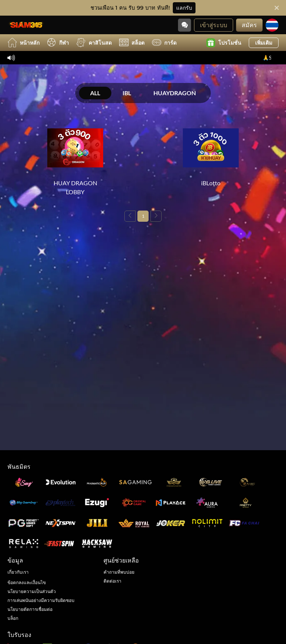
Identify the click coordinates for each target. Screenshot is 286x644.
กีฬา (58, 43)
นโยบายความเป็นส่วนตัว (32, 591)
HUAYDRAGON (175, 93)
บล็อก (13, 618)
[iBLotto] (211, 154)
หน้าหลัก (23, 43)
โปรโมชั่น (224, 43)
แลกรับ (184, 8)
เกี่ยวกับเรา (18, 572)
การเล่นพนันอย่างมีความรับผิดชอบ (41, 600)
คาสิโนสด (94, 43)
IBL (127, 93)
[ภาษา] (272, 25)
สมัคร (249, 25)
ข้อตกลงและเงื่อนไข (27, 582)
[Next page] (156, 216)
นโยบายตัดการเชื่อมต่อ (30, 609)
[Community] (185, 25)
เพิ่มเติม (264, 43)
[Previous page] (130, 216)
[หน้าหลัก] (26, 25)
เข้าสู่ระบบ (214, 25)
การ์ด (164, 43)
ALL (95, 93)
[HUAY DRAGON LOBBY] (75, 158)
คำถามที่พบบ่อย (119, 572)
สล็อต (132, 43)
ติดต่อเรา (112, 581)
